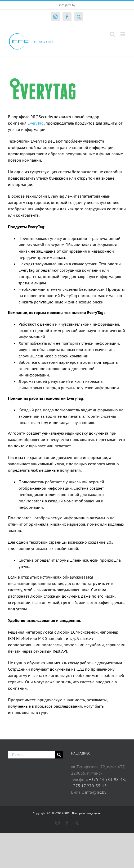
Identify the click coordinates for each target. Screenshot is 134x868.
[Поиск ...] (32, 755)
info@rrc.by (67, 5)
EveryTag (36, 123)
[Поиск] (59, 755)
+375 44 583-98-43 (107, 779)
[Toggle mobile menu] (123, 34)
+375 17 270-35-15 (89, 786)
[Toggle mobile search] (113, 34)
